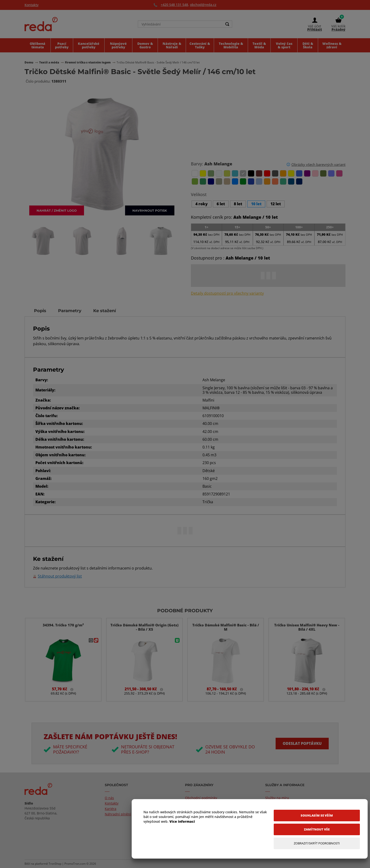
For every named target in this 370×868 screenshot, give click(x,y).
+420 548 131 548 (174, 5)
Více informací (182, 821)
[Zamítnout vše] (317, 829)
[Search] (227, 24)
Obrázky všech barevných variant (318, 164)
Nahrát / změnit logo (57, 210)
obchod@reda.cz (203, 5)
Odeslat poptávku (302, 743)
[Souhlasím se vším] (317, 816)
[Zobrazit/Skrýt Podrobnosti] (317, 843)
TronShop (55, 864)
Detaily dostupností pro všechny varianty (227, 293)
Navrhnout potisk (150, 210)
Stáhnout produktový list (60, 576)
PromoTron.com (75, 864)
